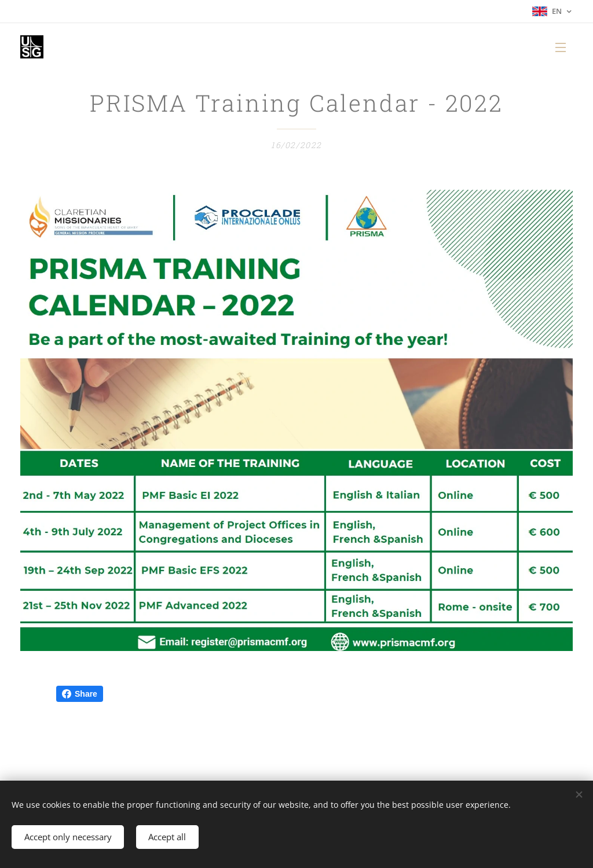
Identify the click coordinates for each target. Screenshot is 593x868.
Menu (561, 47)
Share (80, 694)
